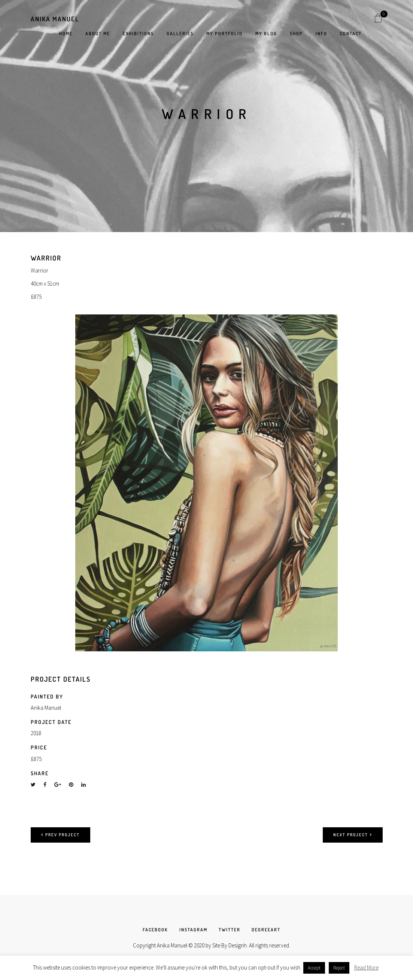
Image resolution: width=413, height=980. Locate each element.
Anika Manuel (55, 19)
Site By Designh (230, 945)
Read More (366, 967)
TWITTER (230, 930)
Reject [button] (339, 968)
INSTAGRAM (193, 930)
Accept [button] (314, 968)
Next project (353, 835)
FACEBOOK (155, 930)
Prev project (60, 835)
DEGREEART (266, 930)
